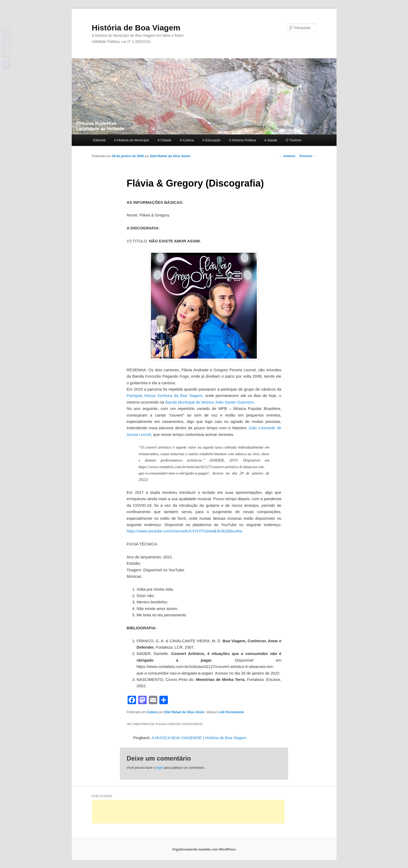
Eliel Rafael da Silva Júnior (170, 156)
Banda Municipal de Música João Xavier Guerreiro (209, 402)
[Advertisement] (188, 812)
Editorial (99, 140)
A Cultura (187, 140)
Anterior (288, 156)
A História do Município (131, 140)
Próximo (308, 156)
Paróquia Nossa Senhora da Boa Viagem (164, 395)
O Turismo (294, 140)
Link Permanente (231, 712)
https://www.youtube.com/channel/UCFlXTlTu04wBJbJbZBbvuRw (184, 531)
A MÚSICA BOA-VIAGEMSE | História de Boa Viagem (199, 738)
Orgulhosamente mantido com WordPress (204, 849)
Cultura (152, 712)
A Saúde (271, 140)
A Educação (211, 140)
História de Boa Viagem (136, 28)
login (160, 768)
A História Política (243, 140)
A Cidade (165, 140)
